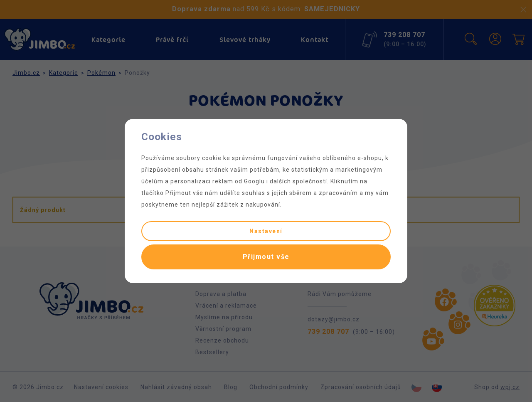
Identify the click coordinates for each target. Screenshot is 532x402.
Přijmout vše (266, 257)
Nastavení (266, 231)
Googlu (254, 181)
